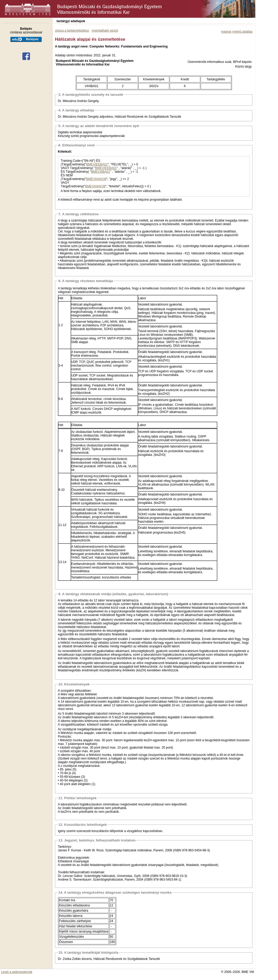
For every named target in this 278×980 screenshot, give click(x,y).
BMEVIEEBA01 (97, 164)
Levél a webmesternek (17, 972)
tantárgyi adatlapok (71, 21)
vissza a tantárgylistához (72, 31)
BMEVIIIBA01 (100, 172)
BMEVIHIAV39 (96, 179)
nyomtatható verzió (105, 31)
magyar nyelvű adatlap (237, 32)
